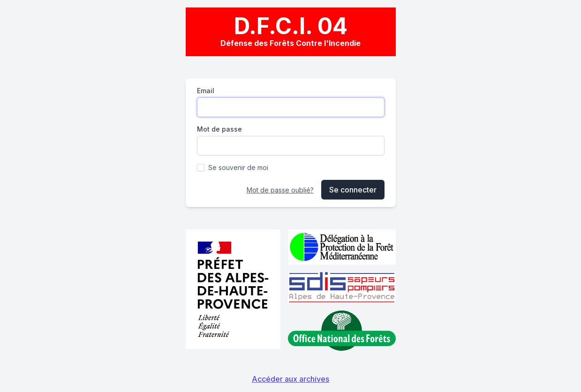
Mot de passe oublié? (280, 190)
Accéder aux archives (290, 379)
